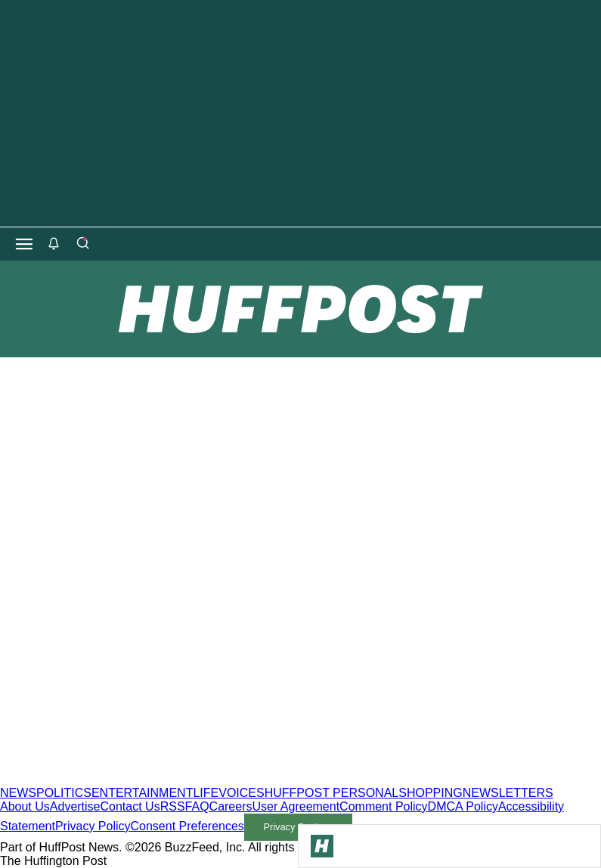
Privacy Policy (93, 826)
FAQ (197, 806)
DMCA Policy (463, 806)
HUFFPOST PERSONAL (332, 793)
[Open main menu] (24, 244)
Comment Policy (383, 806)
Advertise (75, 806)
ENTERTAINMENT (143, 793)
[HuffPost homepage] (195, 779)
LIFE (206, 793)
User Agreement (296, 806)
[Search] (82, 244)
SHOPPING (430, 793)
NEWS (18, 793)
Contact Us (130, 806)
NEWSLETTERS (508, 793)
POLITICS (64, 793)
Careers (231, 806)
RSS (173, 806)
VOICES (241, 793)
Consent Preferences (187, 826)
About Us (25, 806)
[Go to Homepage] (322, 846)
